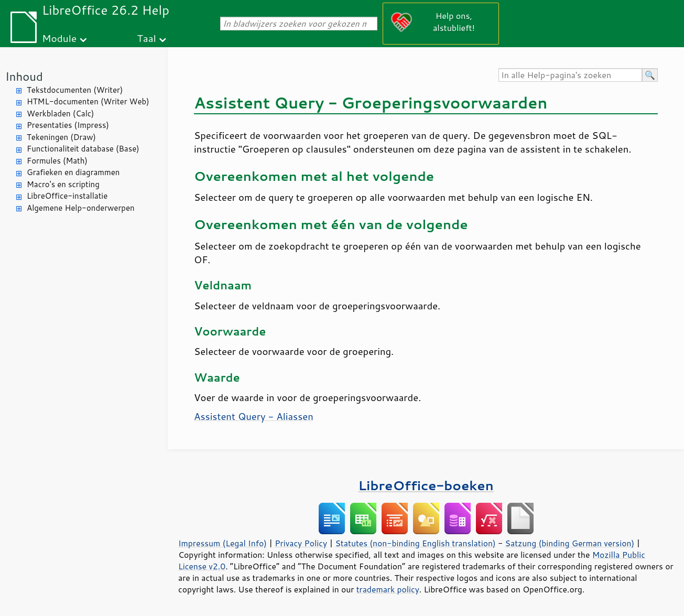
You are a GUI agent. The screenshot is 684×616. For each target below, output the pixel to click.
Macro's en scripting (63, 184)
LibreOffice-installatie (67, 196)
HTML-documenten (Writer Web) (88, 101)
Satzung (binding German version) (570, 543)
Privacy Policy (301, 543)
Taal (146, 38)
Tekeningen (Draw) (61, 137)
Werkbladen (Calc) (61, 114)
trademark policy (388, 589)
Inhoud (24, 76)
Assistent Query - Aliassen (254, 416)
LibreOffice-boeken (426, 485)
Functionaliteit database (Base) (83, 149)
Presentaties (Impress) (68, 125)
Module (59, 38)
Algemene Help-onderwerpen (81, 208)
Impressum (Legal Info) (222, 543)
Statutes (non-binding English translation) (415, 543)
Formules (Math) (57, 161)
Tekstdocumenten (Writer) (75, 90)
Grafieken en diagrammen (73, 172)
